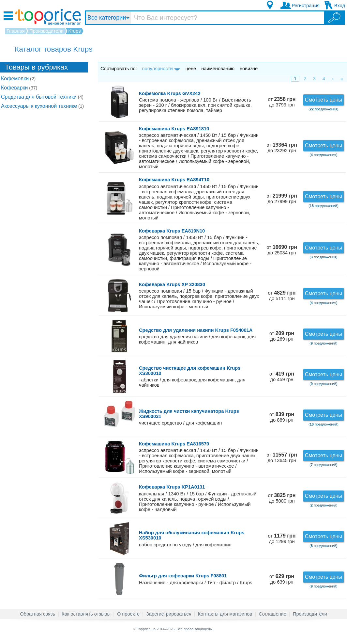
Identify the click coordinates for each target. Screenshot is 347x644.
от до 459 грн (282, 377)
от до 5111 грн (282, 296)
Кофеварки (19, 88)
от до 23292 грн (282, 148)
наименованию (218, 69)
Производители (310, 614)
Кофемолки (18, 79)
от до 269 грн (282, 336)
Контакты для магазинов (225, 614)
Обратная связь (38, 614)
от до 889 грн (282, 417)
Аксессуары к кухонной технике (42, 106)
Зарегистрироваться (169, 614)
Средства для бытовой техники (42, 97)
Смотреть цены (324, 100)
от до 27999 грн (282, 199)
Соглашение (272, 614)
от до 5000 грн (282, 498)
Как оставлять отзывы (86, 614)
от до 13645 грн (282, 458)
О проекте (128, 614)
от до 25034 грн (282, 250)
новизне (249, 69)
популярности (161, 69)
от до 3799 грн (282, 102)
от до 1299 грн (282, 539)
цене (191, 69)
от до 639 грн (282, 579)
